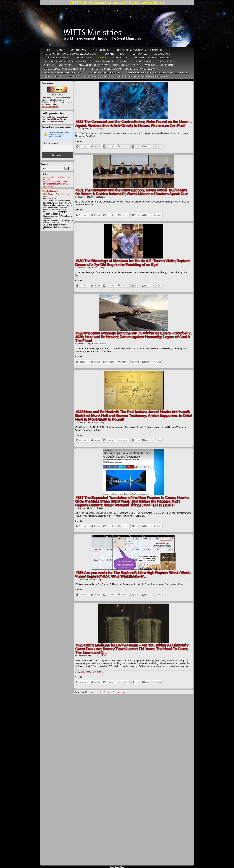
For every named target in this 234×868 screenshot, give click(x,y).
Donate (109, 54)
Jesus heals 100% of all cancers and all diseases (158, 73)
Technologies (101, 50)
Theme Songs (83, 58)
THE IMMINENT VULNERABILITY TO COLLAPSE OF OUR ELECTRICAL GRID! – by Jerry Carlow (119, 76)
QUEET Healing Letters (58, 65)
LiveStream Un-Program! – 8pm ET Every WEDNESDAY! (124, 69)
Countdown (79, 50)
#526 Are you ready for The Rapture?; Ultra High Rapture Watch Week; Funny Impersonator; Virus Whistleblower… (133, 574)
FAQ (122, 54)
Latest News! (51, 191)
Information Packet (50, 107)
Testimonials (139, 54)
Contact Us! (121, 58)
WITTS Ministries (117, 27)
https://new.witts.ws (147, 2)
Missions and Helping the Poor (63, 73)
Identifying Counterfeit (111, 61)
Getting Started (143, 61)
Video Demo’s (162, 54)
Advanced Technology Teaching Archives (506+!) (108, 65)
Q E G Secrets (53, 76)
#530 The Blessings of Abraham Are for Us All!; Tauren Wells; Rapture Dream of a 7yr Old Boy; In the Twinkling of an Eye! (132, 262)
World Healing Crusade (159, 65)
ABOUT (61, 50)
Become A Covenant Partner (55, 182)
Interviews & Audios (56, 58)
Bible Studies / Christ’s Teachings (65, 69)
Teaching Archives (55, 121)
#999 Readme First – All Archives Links (57, 195)
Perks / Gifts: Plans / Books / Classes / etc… (71, 54)
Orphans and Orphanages (105, 73)
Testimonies (167, 61)
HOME (47, 50)
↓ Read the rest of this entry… (89, 672)
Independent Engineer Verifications (139, 50)
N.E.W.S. (102, 58)
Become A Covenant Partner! (152, 58)
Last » (125, 692)
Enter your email (50, 143)
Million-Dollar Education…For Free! (67, 61)
